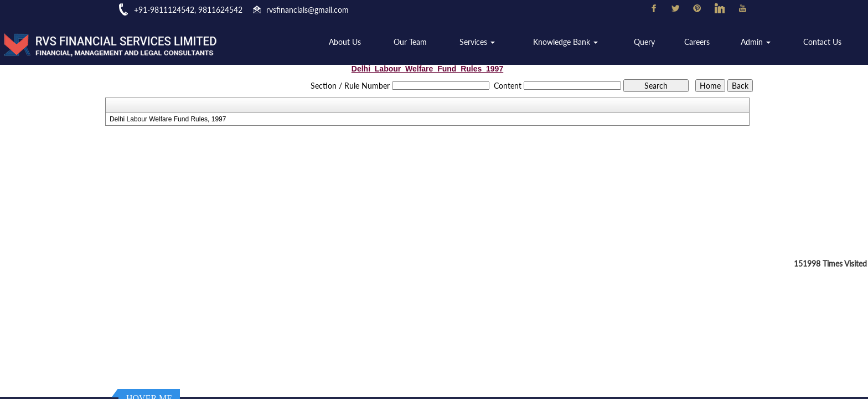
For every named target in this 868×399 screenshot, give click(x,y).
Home (296, 42)
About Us (352, 42)
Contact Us (823, 42)
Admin (757, 42)
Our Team (416, 42)
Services (483, 42)
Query (647, 42)
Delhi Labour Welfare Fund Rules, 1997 (168, 119)
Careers (699, 42)
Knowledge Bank (570, 42)
